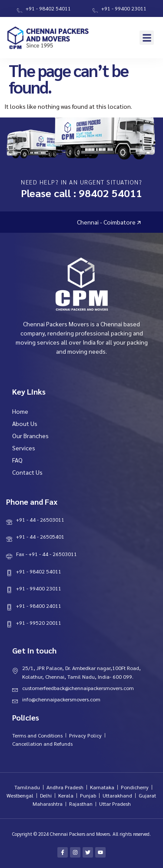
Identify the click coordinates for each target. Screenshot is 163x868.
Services (24, 448)
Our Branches (30, 436)
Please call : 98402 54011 (81, 193)
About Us (25, 423)
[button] (147, 38)
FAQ (17, 460)
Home (20, 411)
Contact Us (27, 472)
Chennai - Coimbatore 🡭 (129, 222)
